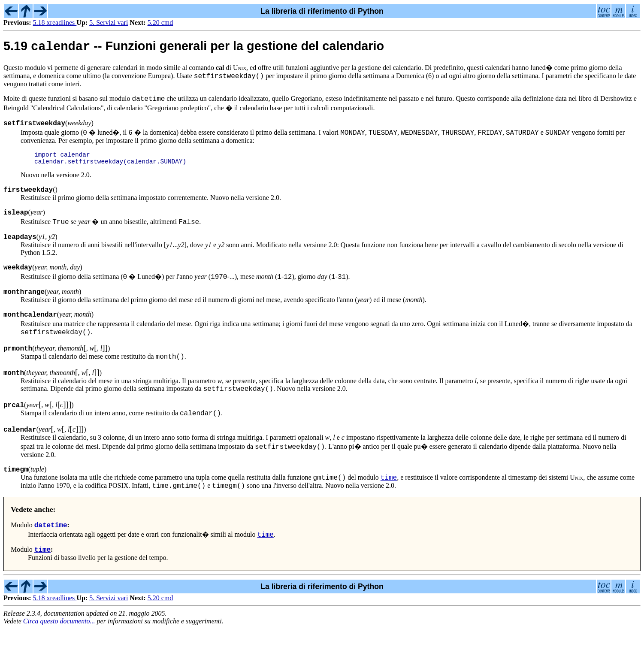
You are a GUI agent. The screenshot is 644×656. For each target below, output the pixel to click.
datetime (51, 551)
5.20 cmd (160, 23)
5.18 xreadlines (55, 23)
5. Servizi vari (109, 23)
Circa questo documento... (59, 648)
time (389, 501)
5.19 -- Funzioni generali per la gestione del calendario (194, 48)
